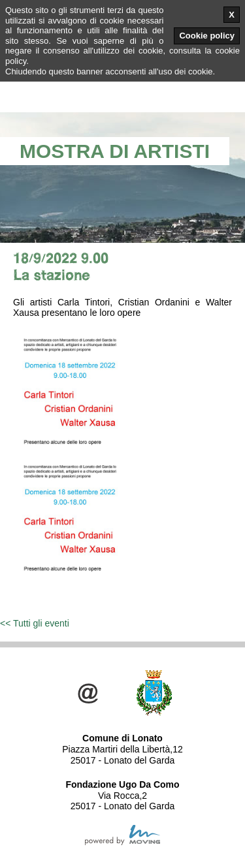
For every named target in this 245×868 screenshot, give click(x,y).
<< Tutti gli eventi (35, 623)
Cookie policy (207, 36)
